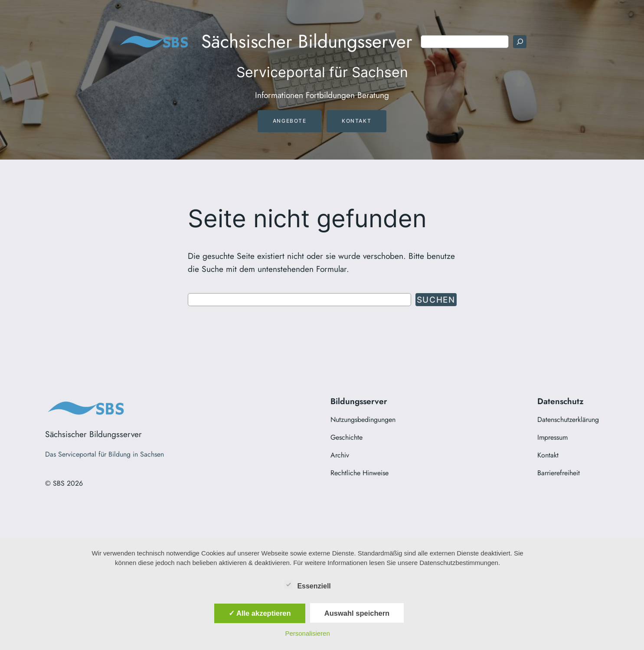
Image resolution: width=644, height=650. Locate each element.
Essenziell (307, 585)
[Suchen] (520, 42)
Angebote (290, 121)
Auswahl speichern (357, 613)
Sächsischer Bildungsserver (307, 41)
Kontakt (356, 121)
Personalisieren (307, 633)
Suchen (436, 300)
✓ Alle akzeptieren (260, 613)
